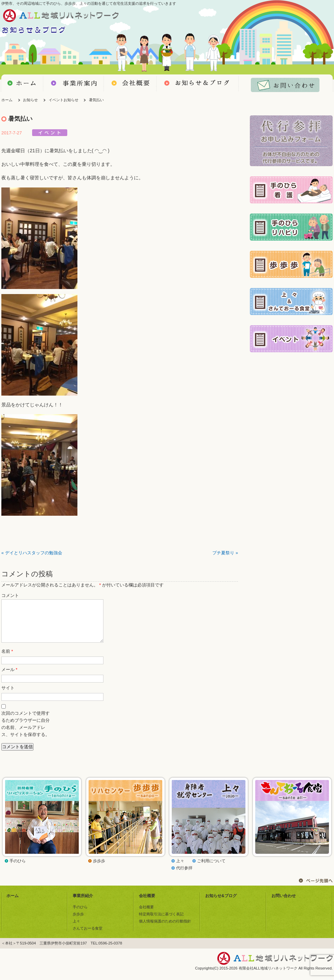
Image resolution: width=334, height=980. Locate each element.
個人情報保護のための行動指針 (165, 929)
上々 (180, 869)
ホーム (7, 100)
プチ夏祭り (223, 553)
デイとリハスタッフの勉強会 (34, 553)
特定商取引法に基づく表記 (161, 922)
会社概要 (147, 904)
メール (9, 678)
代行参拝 (184, 876)
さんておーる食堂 (88, 936)
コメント (10, 596)
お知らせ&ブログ (221, 904)
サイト (8, 696)
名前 (7, 660)
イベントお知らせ (64, 100)
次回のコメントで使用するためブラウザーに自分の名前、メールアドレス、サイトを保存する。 (26, 732)
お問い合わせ (284, 904)
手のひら (18, 869)
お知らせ (30, 100)
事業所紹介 (83, 904)
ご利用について (211, 869)
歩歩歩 (99, 869)
